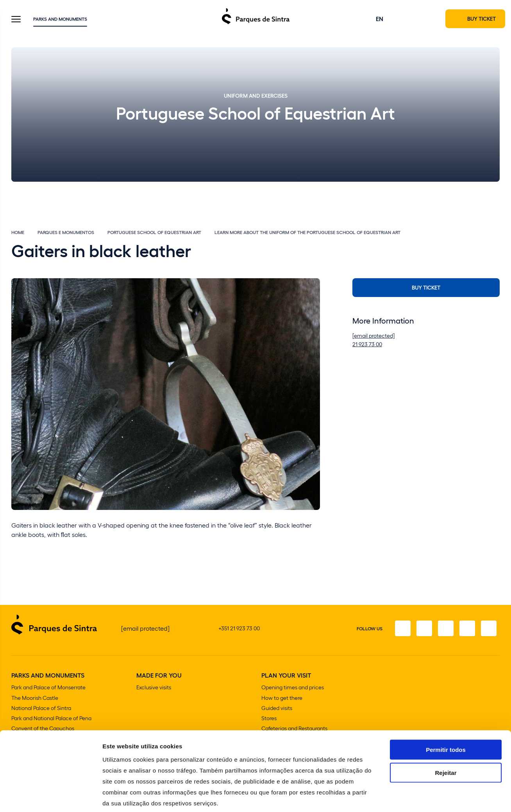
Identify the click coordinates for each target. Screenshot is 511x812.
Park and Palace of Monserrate (48, 688)
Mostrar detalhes (429, 797)
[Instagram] (423, 629)
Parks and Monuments (60, 19)
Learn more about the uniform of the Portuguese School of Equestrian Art (307, 233)
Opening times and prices (293, 688)
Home (18, 233)
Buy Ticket (426, 288)
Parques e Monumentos (66, 233)
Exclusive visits (154, 688)
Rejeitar (446, 734)
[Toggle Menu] (16, 20)
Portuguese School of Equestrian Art (154, 233)
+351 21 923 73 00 (239, 629)
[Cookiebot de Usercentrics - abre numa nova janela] (51, 797)
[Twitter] (445, 629)
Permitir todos (446, 711)
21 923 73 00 (367, 345)
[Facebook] (401, 629)
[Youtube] (467, 629)
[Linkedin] (489, 629)
